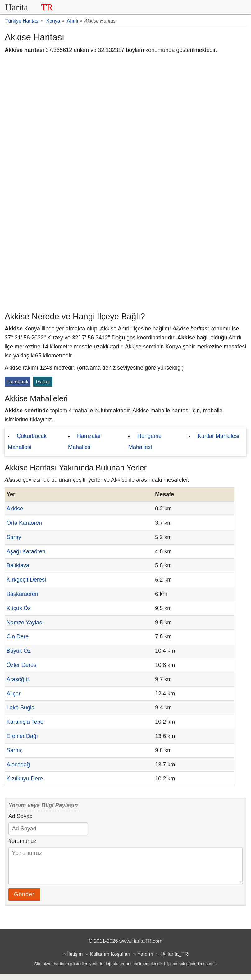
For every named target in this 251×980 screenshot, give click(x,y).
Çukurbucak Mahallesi (27, 442)
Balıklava (18, 565)
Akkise (15, 509)
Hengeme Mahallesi (145, 442)
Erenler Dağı (22, 736)
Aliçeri (14, 694)
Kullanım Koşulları (110, 960)
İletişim (75, 960)
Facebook (18, 382)
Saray (14, 537)
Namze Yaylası (25, 623)
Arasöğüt (18, 679)
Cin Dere (18, 636)
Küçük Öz (19, 608)
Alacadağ (18, 765)
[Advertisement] (125, 262)
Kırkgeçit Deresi (26, 580)
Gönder (24, 901)
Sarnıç (15, 750)
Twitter (43, 382)
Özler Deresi (22, 665)
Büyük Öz (19, 651)
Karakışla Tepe (25, 722)
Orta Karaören (24, 523)
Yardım (145, 960)
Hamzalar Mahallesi (84, 442)
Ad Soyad (21, 816)
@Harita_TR (174, 960)
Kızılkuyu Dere (25, 779)
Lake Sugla (21, 708)
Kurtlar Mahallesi (218, 436)
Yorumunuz (22, 841)
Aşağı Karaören (26, 551)
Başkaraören (22, 594)
